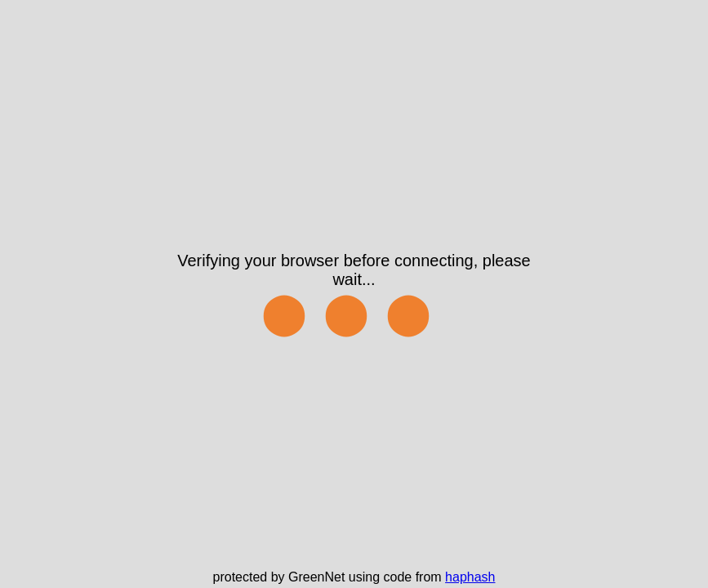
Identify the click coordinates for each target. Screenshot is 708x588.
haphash (470, 577)
